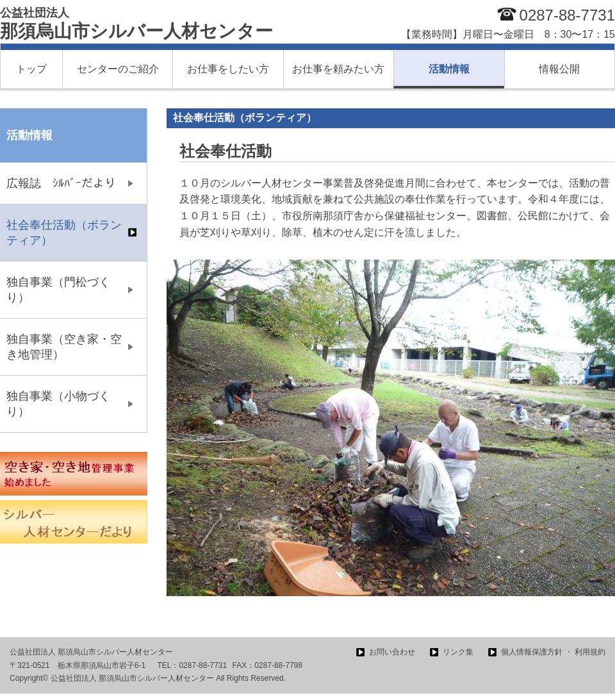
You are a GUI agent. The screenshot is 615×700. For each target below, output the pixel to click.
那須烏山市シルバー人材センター (136, 24)
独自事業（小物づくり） (58, 404)
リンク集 (458, 652)
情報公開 (559, 69)
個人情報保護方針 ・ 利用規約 (553, 652)
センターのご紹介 (118, 69)
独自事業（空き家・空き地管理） (64, 347)
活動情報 (449, 69)
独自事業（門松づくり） (58, 290)
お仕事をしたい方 (228, 69)
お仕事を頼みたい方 (338, 69)
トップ (31, 69)
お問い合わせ (392, 652)
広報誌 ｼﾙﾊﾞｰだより (61, 183)
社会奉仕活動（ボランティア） (64, 233)
